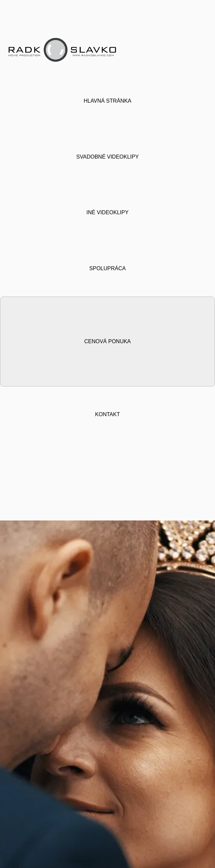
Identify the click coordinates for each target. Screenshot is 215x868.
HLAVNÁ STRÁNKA (107, 99)
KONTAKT (107, 409)
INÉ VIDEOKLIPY (107, 210)
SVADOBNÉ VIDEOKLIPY (107, 154)
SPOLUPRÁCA (107, 265)
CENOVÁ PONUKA (108, 337)
